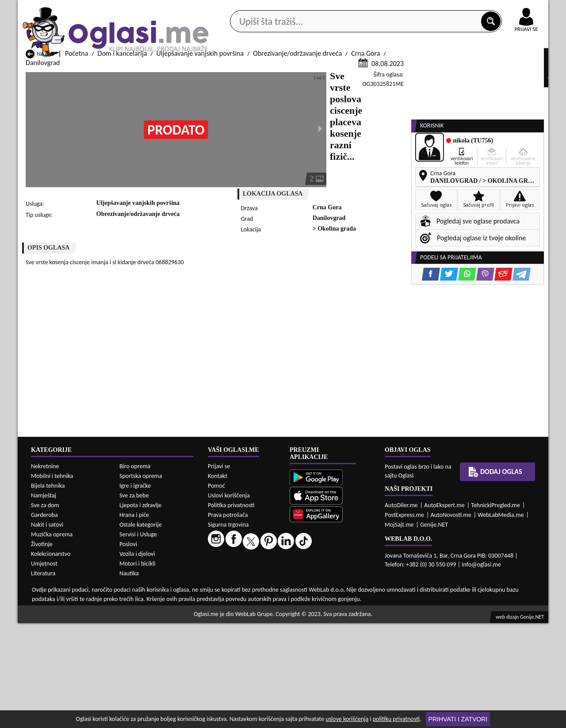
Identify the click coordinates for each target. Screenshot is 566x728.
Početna (76, 159)
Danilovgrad (43, 168)
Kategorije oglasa (75, 70)
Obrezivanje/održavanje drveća (297, 159)
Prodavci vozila (221, 70)
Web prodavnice (150, 70)
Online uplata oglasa (508, 9)
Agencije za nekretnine (303, 70)
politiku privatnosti (396, 719)
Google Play (234, 8)
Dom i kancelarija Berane (252, 703)
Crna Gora (365, 159)
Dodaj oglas (521, 70)
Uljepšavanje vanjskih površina (200, 159)
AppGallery (346, 9)
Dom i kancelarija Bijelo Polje (354, 703)
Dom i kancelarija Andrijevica (67, 703)
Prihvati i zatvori (458, 719)
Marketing (398, 9)
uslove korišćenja (347, 719)
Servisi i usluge (384, 70)
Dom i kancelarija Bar (151, 703)
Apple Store (291, 8)
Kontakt (446, 8)
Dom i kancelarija (122, 159)
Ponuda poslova (455, 70)
